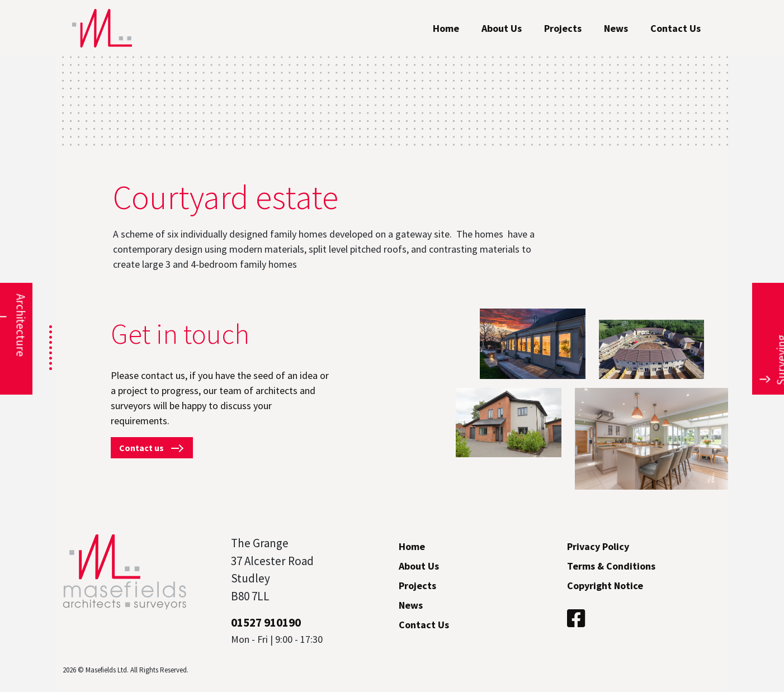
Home (446, 28)
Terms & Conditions (611, 566)
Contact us (152, 448)
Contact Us (676, 28)
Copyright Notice (605, 586)
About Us (502, 28)
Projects (563, 28)
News (616, 28)
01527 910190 (266, 622)
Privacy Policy (598, 546)
